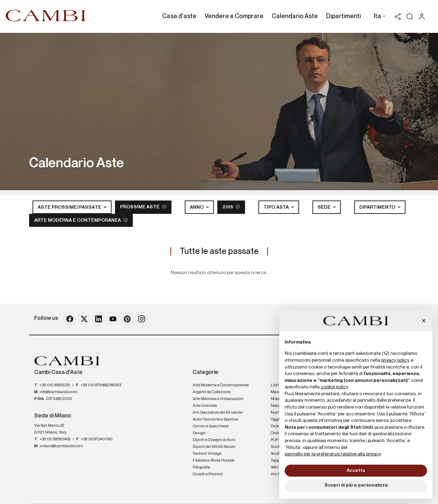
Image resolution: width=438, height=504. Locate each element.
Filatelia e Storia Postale (214, 461)
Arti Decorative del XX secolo (218, 413)
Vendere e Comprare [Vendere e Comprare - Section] (234, 16)
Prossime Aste (143, 207)
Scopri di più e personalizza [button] (356, 485)
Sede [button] (325, 207)
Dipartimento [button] (378, 207)
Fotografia (201, 467)
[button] (378, 17)
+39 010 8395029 (55, 385)
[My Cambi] (423, 17)
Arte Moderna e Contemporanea (81, 220)
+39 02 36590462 (55, 439)
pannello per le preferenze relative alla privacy (333, 454)
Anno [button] (197, 207)
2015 (231, 207)
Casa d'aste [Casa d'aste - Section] (179, 16)
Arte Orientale (205, 406)
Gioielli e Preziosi (208, 474)
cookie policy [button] (334, 387)
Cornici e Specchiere (211, 426)
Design (199, 433)
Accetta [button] (356, 470)
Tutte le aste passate (219, 251)
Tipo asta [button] (277, 207)
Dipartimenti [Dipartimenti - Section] (344, 16)
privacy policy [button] (395, 360)
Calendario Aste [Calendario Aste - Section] (295, 16)
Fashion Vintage (207, 454)
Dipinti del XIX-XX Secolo (214, 447)
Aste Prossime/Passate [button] (70, 207)
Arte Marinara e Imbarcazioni (218, 399)
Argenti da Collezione (212, 392)
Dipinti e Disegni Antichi (214, 440)
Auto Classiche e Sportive (215, 419)
